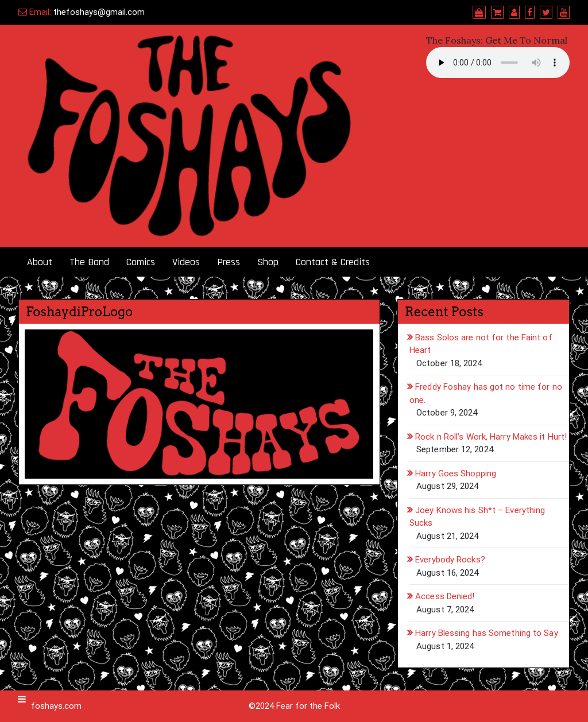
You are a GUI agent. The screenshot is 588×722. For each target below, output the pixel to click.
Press (229, 262)
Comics (141, 262)
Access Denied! (445, 596)
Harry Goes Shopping (456, 473)
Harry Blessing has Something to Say (487, 633)
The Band (89, 262)
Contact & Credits (333, 262)
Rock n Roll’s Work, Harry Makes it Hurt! (491, 437)
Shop (268, 262)
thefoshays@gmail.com (99, 12)
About (40, 262)
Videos (186, 262)
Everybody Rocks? (450, 560)
